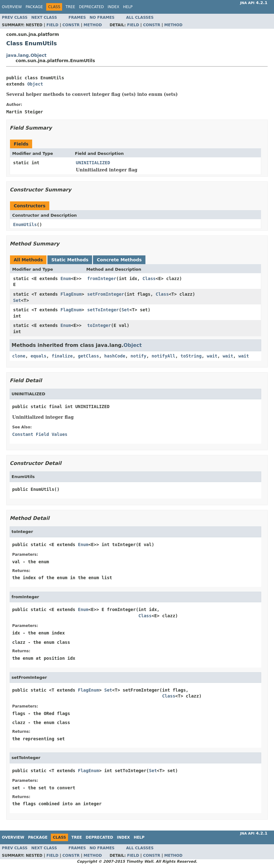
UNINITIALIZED (93, 163)
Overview (12, 7)
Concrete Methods (119, 260)
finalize (62, 356)
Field (52, 25)
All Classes (140, 17)
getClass (88, 356)
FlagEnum (71, 294)
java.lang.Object (26, 55)
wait (212, 356)
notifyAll (164, 356)
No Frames (102, 17)
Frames (77, 17)
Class (149, 279)
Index (114, 7)
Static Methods (70, 260)
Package (34, 7)
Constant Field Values (40, 434)
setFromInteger (106, 294)
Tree (70, 7)
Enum (66, 279)
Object (35, 84)
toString (191, 356)
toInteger (99, 325)
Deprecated (91, 7)
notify (138, 356)
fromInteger (102, 279)
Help (128, 7)
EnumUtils (25, 224)
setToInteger (103, 310)
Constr (71, 25)
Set (17, 300)
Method (93, 25)
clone (19, 356)
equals (39, 356)
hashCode (115, 356)
